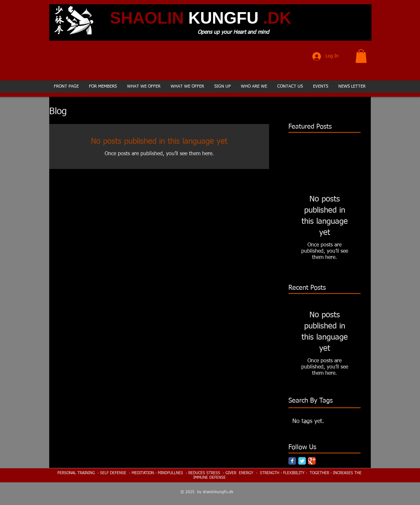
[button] (361, 56)
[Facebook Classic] (292, 461)
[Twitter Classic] (302, 461)
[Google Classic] (312, 461)
